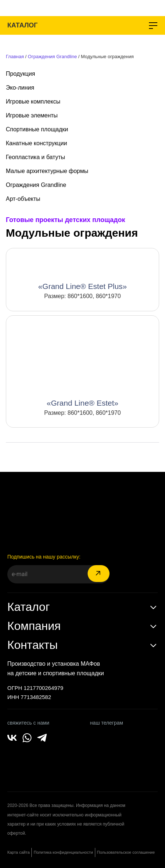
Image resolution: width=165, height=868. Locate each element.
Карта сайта (18, 852)
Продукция (20, 74)
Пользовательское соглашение (126, 852)
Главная (15, 57)
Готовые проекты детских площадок (66, 220)
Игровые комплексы (33, 102)
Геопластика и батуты (35, 157)
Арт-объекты (23, 199)
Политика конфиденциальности (63, 852)
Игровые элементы (32, 115)
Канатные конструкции (37, 143)
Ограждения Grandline (52, 57)
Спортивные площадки (37, 129)
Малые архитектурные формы (47, 171)
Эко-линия (20, 88)
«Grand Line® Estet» (82, 403)
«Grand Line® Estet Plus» (82, 286)
